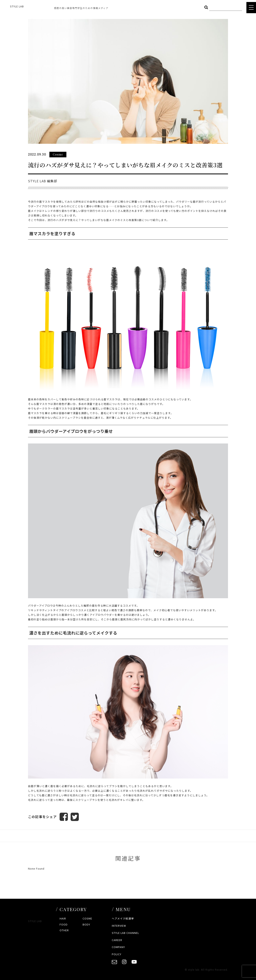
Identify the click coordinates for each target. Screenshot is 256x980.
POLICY (117, 954)
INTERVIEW (119, 926)
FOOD (64, 924)
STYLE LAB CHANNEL (125, 933)
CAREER (117, 940)
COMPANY (118, 947)
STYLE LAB (17, 6)
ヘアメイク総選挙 (123, 919)
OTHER (64, 930)
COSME (87, 919)
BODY (86, 924)
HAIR (63, 919)
